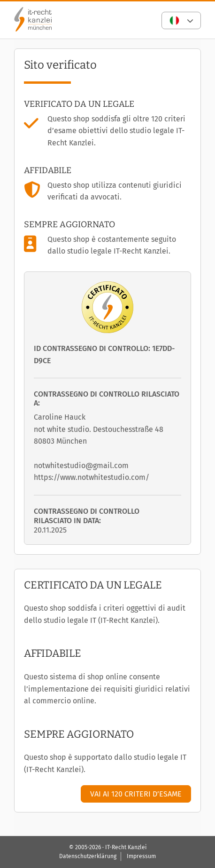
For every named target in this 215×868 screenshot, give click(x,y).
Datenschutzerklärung (88, 856)
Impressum (141, 856)
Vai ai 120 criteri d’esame (136, 794)
